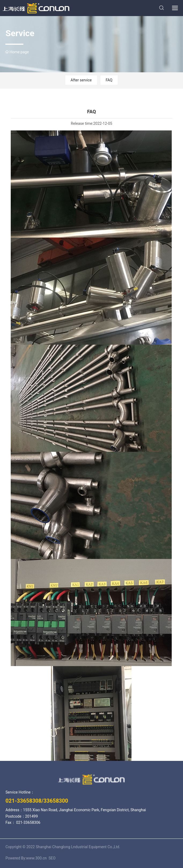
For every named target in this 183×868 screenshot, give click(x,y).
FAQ (109, 80)
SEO (52, 858)
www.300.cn (37, 858)
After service (81, 80)
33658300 (56, 801)
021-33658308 (23, 801)
